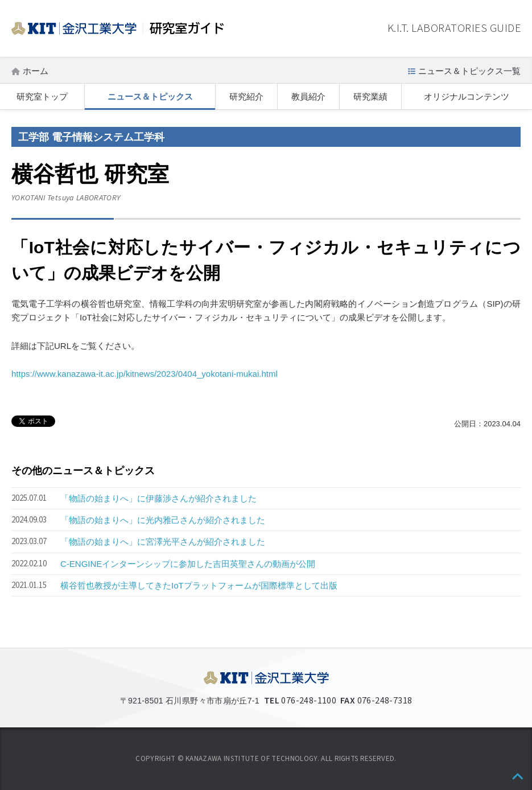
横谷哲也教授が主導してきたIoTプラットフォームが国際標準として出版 (199, 585)
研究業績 (370, 96)
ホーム (36, 71)
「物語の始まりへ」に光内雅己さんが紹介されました (163, 520)
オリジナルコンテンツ (467, 96)
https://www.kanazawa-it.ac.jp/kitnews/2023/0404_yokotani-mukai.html (145, 374)
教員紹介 (308, 96)
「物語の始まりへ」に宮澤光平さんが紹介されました (163, 542)
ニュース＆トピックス (150, 96)
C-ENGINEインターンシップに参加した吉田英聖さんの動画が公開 (188, 564)
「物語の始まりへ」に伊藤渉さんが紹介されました (158, 498)
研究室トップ (42, 96)
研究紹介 (246, 96)
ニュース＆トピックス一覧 (469, 71)
